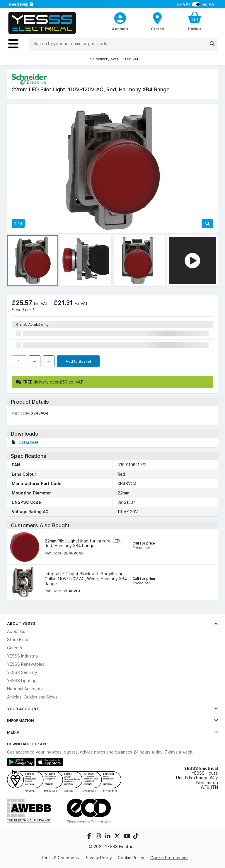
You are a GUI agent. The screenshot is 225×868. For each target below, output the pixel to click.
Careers (15, 648)
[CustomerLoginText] (120, 17)
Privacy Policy (98, 858)
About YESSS (112, 623)
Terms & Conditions (60, 858)
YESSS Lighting (22, 681)
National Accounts (25, 689)
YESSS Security (22, 672)
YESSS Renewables (26, 664)
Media (112, 732)
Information (112, 720)
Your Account (112, 709)
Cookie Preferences (169, 858)
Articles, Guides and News (32, 697)
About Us (16, 631)
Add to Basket (78, 361)
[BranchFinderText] (157, 21)
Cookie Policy (131, 858)
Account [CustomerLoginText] (120, 29)
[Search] (212, 44)
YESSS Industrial (23, 656)
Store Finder (19, 640)
